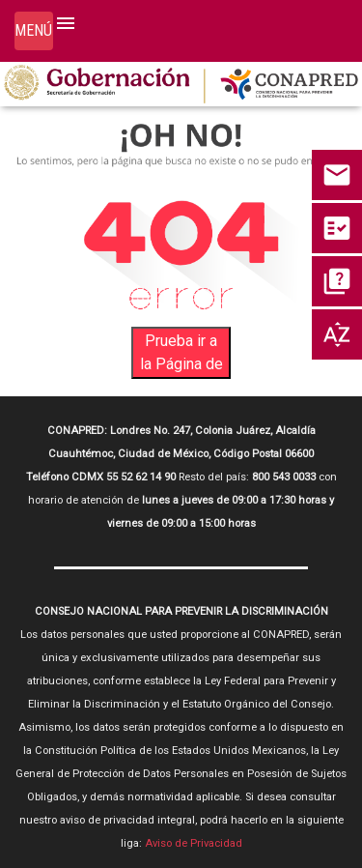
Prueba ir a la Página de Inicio (181, 355)
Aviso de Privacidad (194, 843)
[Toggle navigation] (34, 31)
